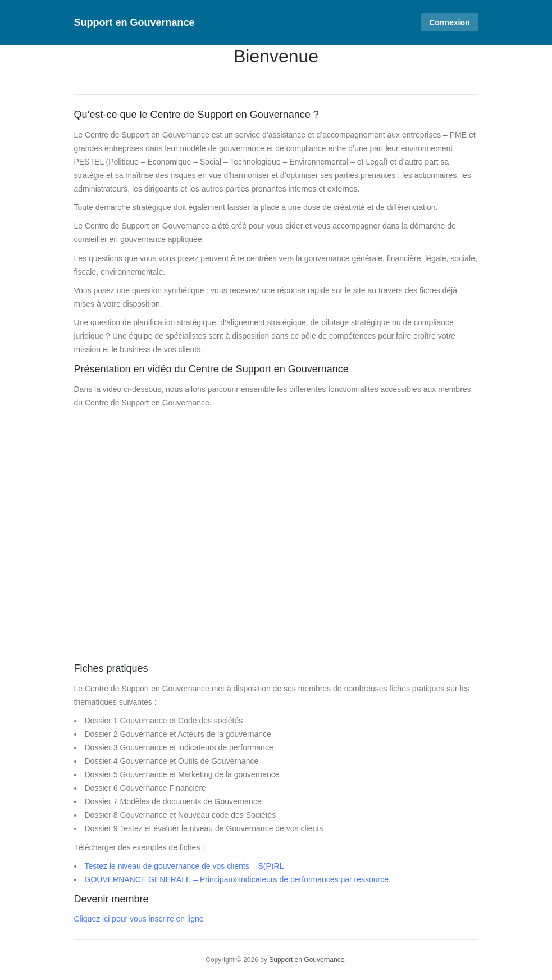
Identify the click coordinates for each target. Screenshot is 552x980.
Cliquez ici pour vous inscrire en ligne (139, 919)
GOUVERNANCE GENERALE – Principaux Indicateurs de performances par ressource (237, 879)
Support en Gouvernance (134, 22)
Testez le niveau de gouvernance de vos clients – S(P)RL (184, 866)
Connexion (449, 22)
